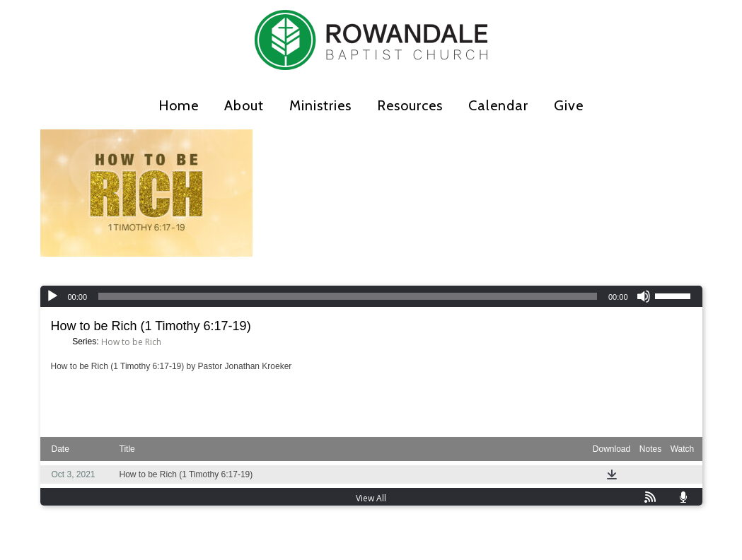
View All (371, 498)
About (244, 105)
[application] (371, 296)
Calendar (498, 105)
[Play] (52, 296)
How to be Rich (131, 342)
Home (179, 105)
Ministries (320, 105)
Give (569, 105)
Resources (410, 105)
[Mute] (644, 296)
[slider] (348, 296)
